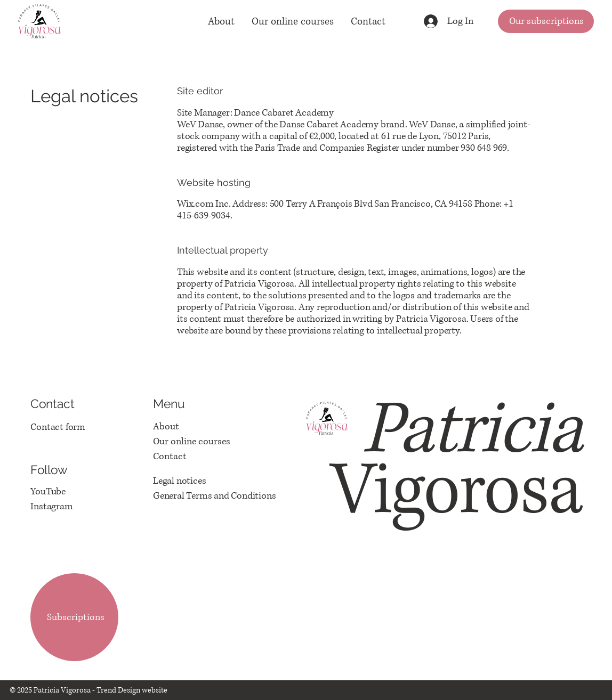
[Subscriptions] (74, 617)
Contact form (58, 427)
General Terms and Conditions (214, 496)
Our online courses (192, 442)
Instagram (51, 507)
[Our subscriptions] (546, 21)
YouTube (48, 492)
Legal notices (179, 481)
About (166, 427)
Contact (170, 457)
